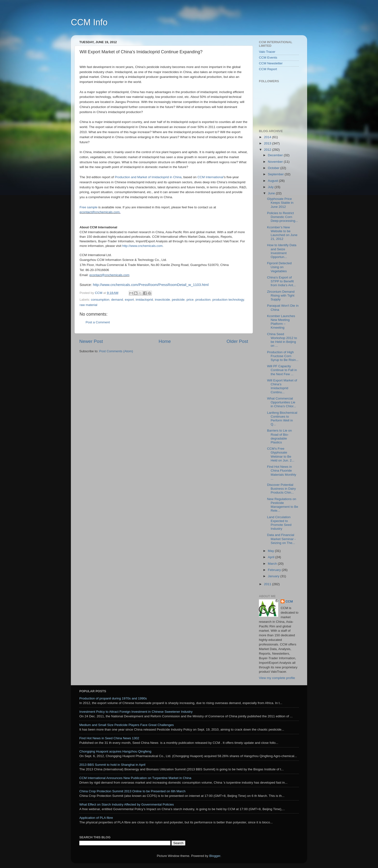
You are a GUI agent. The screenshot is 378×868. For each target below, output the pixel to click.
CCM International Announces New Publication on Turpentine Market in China (135, 778)
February (275, 570)
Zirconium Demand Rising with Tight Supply (281, 295)
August (273, 181)
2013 (268, 143)
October (274, 168)
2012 (268, 150)
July (271, 187)
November (276, 162)
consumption (100, 300)
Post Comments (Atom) (116, 351)
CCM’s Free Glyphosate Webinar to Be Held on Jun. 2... (281, 454)
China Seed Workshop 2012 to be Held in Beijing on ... (282, 340)
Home (165, 341)
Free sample (88, 207)
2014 (268, 137)
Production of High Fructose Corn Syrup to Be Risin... (283, 356)
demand (117, 300)
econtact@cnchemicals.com (100, 212)
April (272, 557)
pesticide (178, 300)
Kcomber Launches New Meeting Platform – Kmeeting (281, 322)
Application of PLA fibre (96, 818)
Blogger (215, 856)
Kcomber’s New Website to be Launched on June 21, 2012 (282, 233)
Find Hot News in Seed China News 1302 (109, 738)
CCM (289, 601)
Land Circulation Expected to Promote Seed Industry (279, 523)
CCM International (210, 177)
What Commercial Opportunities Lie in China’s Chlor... (282, 402)
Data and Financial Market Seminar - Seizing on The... (281, 539)
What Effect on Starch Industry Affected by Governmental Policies (127, 804)
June (272, 193)
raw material (88, 305)
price (190, 300)
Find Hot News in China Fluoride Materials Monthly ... (282, 473)
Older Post (237, 341)
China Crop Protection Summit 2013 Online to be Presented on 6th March (132, 791)
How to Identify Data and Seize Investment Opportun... (282, 251)
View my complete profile (277, 678)
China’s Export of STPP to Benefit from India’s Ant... (281, 281)
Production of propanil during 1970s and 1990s (113, 698)
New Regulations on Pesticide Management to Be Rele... (283, 505)
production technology (228, 300)
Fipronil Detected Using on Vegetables (279, 267)
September (276, 174)
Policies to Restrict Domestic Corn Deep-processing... (283, 217)
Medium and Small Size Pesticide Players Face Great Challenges (127, 725)
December (276, 155)
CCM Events (268, 58)
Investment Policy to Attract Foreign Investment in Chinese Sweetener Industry (136, 712)
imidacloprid (144, 300)
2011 (268, 584)
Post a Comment (98, 322)
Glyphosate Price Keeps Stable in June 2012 (280, 203)
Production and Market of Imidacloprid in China (148, 177)
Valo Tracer (267, 52)
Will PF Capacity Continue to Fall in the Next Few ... (282, 370)
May (271, 551)
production (203, 300)
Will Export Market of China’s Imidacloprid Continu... (282, 386)
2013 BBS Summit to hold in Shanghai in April (112, 765)
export (129, 300)
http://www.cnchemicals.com (142, 246)
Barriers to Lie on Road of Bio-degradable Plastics (280, 436)
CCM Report (268, 69)
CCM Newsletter (271, 63)
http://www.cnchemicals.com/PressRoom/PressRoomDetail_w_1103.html (151, 285)
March (273, 564)
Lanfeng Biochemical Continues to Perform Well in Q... (282, 419)
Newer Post (91, 341)
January (274, 576)
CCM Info (89, 22)
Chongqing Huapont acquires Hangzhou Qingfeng (115, 751)
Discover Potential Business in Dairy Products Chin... (281, 489)
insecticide (162, 300)
